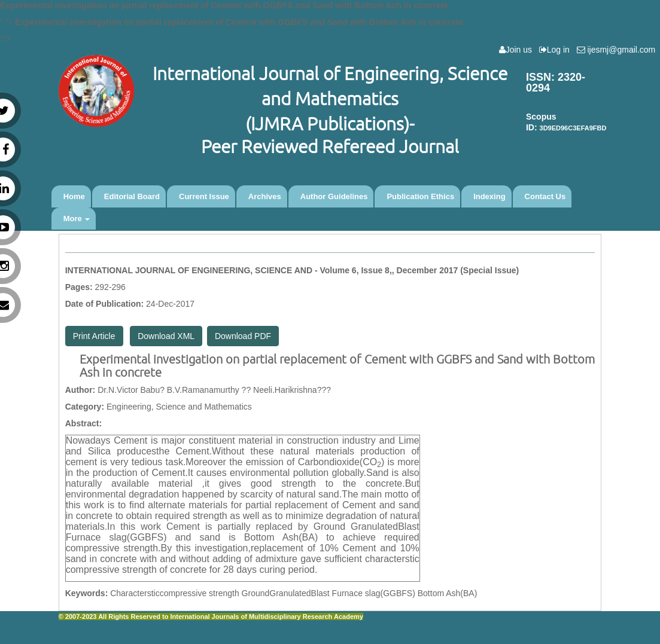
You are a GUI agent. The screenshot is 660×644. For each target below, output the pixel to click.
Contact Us (545, 196)
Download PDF (243, 336)
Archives (265, 196)
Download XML (166, 336)
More (77, 219)
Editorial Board (132, 196)
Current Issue (204, 196)
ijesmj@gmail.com (618, 50)
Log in (557, 50)
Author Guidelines (334, 196)
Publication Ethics (420, 196)
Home (74, 196)
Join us (518, 50)
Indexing (489, 196)
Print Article (94, 336)
